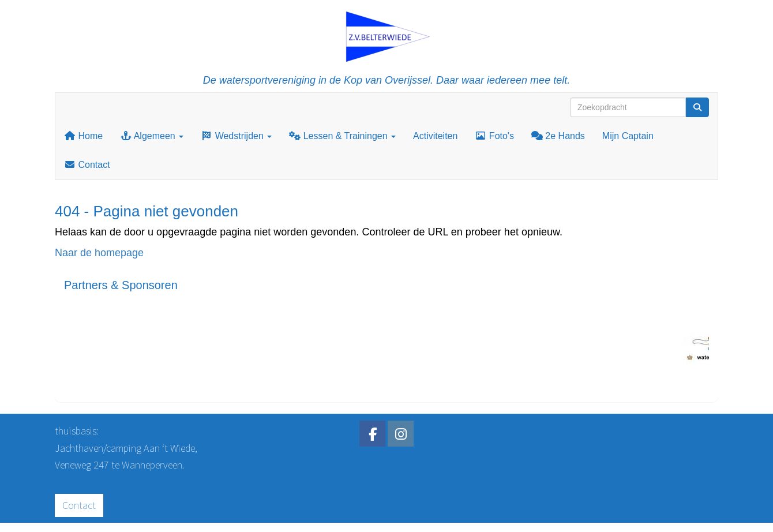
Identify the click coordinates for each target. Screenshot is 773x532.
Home (83, 136)
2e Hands (558, 136)
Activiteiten (435, 136)
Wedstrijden (236, 136)
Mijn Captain (628, 136)
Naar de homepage (99, 253)
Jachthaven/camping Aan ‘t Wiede (125, 448)
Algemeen (152, 136)
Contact (87, 165)
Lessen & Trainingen (342, 136)
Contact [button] (79, 505)
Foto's (494, 136)
